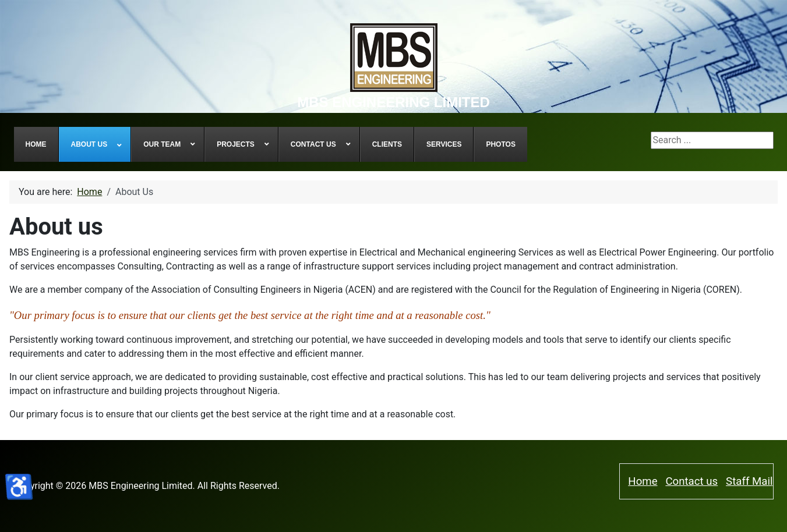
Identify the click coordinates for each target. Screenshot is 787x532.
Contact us (691, 481)
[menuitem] (36, 144)
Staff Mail (749, 481)
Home (643, 481)
